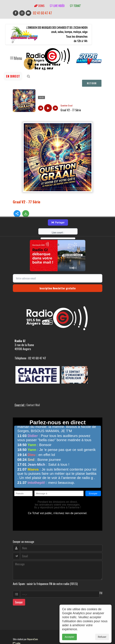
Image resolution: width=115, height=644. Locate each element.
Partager (58, 215)
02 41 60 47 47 (42, 13)
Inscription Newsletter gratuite (58, 280)
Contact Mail (33, 397)
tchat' (75, 6)
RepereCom (33, 632)
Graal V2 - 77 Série (27, 202)
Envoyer (19, 595)
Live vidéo (57, 6)
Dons (39, 6)
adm (17, 635)
